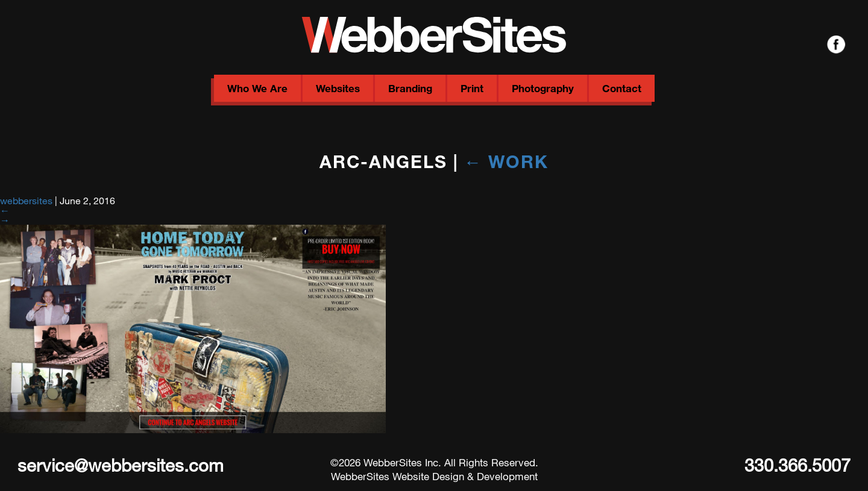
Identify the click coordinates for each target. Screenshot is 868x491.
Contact (622, 88)
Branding (410, 88)
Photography (543, 88)
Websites (338, 88)
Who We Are (257, 88)
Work (507, 161)
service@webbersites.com (121, 464)
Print (472, 88)
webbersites (26, 200)
